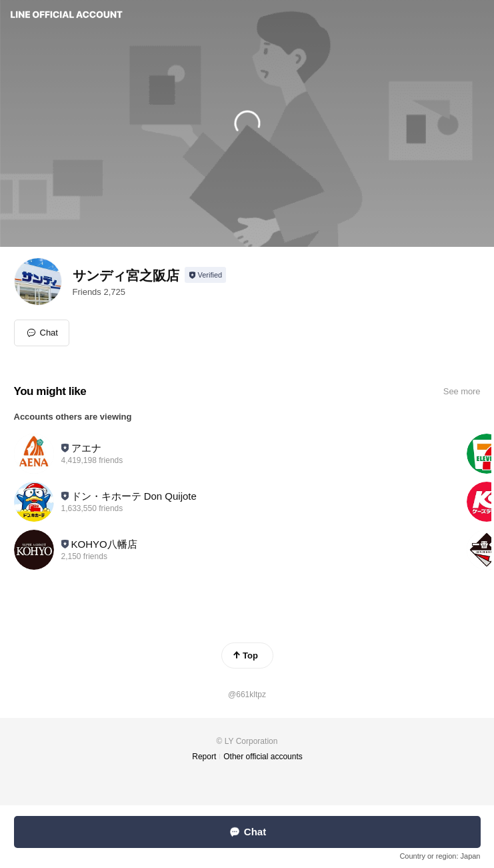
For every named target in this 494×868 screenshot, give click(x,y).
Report (204, 757)
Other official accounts (263, 757)
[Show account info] (206, 275)
